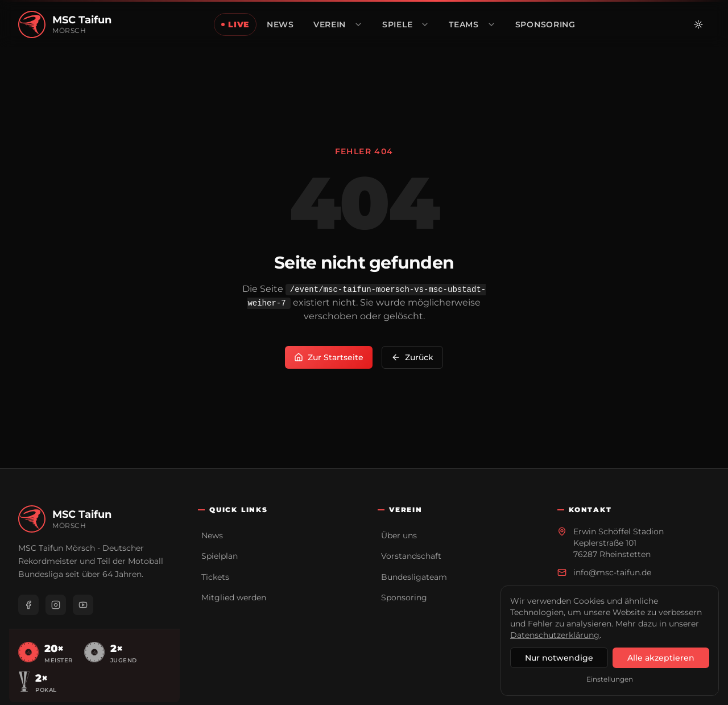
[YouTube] (83, 605)
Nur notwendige (559, 658)
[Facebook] (28, 605)
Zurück (412, 357)
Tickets (215, 577)
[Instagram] (56, 605)
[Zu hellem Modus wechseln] (698, 24)
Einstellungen (610, 679)
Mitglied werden (234, 597)
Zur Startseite (329, 357)
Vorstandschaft (411, 556)
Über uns (399, 535)
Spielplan (220, 556)
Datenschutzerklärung (555, 635)
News (212, 535)
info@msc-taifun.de (612, 572)
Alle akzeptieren (661, 658)
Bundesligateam (414, 577)
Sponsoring (404, 597)
